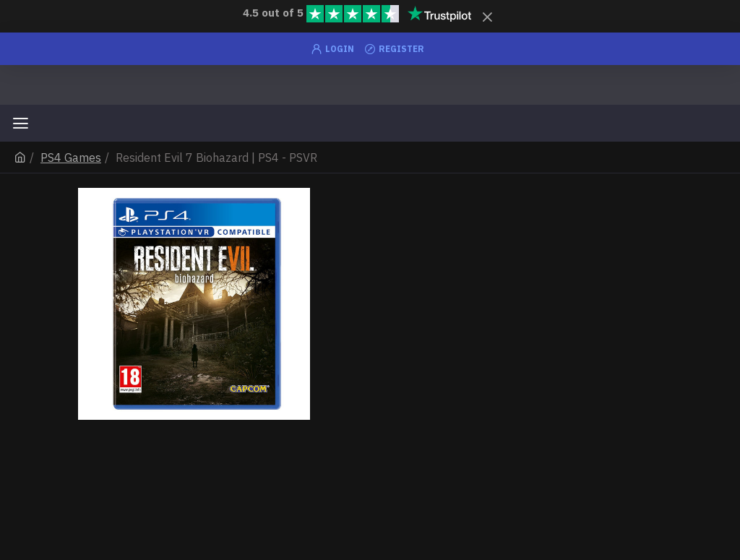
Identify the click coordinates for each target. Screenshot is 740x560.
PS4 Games (71, 158)
